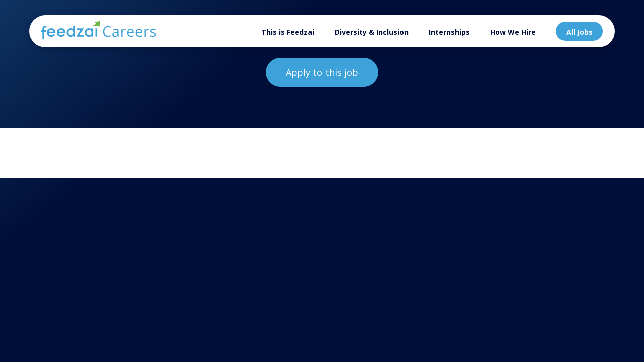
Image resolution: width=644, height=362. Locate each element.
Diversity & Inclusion (372, 32)
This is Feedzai (288, 32)
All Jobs (579, 32)
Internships (449, 32)
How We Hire (513, 32)
